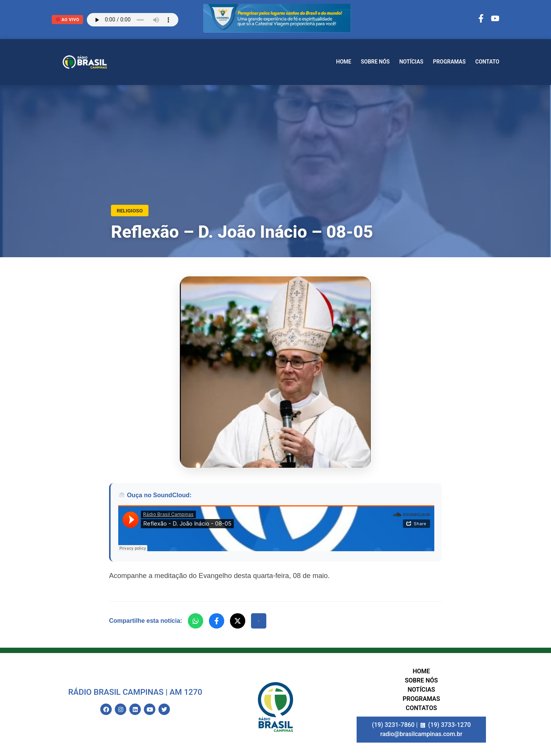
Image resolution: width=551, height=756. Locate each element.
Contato (487, 62)
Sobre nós (375, 62)
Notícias (411, 62)
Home (344, 62)
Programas (449, 62)
